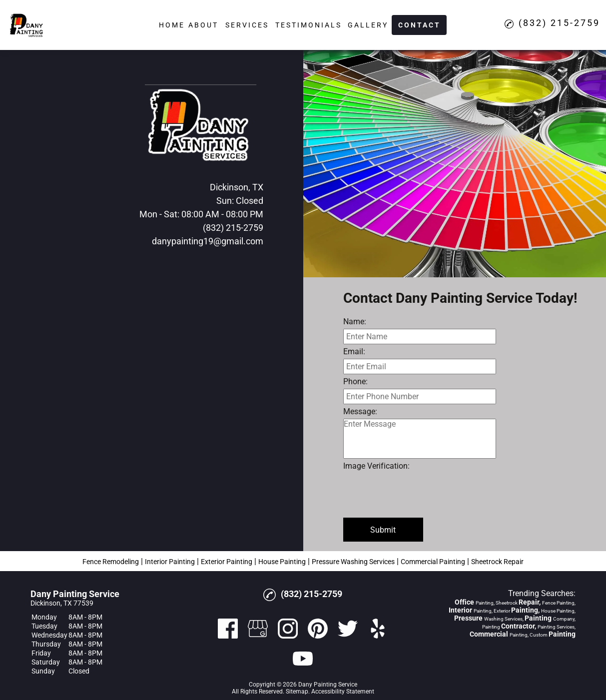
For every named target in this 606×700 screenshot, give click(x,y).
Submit (383, 530)
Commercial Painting (433, 562)
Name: (355, 322)
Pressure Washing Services (353, 562)
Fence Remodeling (111, 562)
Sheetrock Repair (497, 562)
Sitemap (297, 692)
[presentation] (419, 493)
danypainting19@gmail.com (208, 241)
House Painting (282, 562)
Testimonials (308, 25)
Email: (354, 351)
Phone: (355, 381)
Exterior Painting (227, 562)
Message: (360, 411)
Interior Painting (170, 562)
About (203, 25)
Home (172, 25)
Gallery (368, 25)
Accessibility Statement (343, 692)
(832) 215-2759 (233, 228)
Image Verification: (376, 466)
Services (247, 25)
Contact (419, 25)
